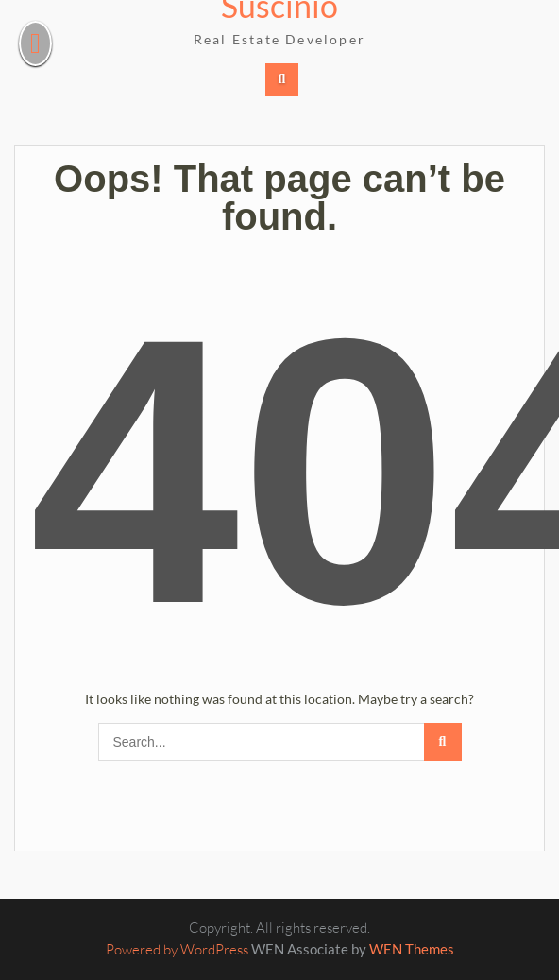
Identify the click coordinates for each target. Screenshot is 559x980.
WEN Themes (412, 949)
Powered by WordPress (177, 949)
